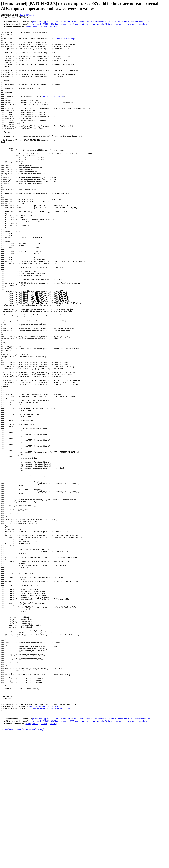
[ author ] (53, 26)
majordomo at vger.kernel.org (43, 842)
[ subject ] (44, 26)
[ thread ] (35, 26)
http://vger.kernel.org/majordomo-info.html (50, 844)
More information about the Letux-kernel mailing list (24, 866)
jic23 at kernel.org (27, 15)
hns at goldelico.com (54, 109)
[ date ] (28, 26)
